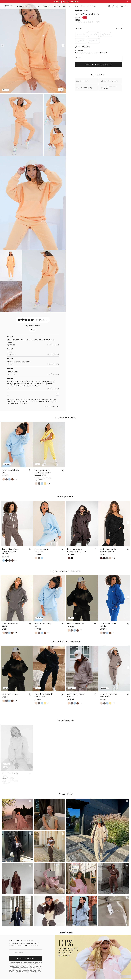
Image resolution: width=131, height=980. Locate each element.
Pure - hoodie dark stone (10, 625)
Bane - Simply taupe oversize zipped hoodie (11, 551)
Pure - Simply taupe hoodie (76, 695)
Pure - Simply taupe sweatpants (108, 695)
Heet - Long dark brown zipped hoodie (77, 550)
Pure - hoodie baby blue (11, 471)
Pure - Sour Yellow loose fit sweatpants (44, 471)
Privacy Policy (36, 969)
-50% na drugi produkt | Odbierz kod (65, 2)
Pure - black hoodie (76, 624)
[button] (117, 6)
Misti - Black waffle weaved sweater (108, 550)
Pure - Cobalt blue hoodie (108, 625)
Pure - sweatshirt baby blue (42, 550)
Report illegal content (51, 406)
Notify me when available (98, 64)
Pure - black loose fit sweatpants (44, 695)
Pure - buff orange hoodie (10, 774)
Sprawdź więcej (66, 933)
